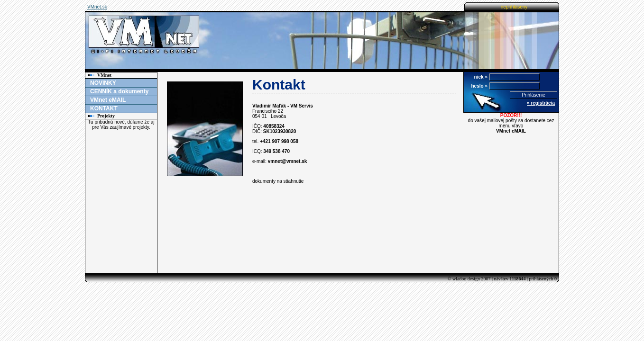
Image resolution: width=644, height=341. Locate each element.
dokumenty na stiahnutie (278, 181)
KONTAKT (104, 108)
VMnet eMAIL (108, 100)
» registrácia (541, 103)
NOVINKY (103, 83)
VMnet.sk (97, 7)
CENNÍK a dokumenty (119, 91)
